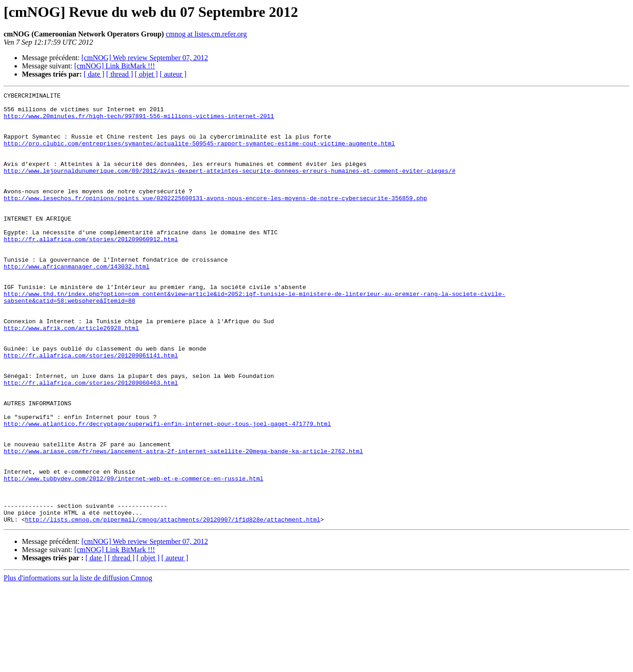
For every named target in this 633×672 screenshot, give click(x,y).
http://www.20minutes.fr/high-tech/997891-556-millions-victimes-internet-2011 (139, 121)
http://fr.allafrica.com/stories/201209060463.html (91, 441)
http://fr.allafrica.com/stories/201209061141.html (91, 408)
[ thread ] (120, 74)
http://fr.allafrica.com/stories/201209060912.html (91, 269)
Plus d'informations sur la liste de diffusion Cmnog (78, 664)
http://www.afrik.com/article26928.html (71, 376)
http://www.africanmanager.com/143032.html (77, 302)
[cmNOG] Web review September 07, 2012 (145, 58)
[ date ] (94, 74)
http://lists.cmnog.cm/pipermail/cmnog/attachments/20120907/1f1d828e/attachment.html (173, 605)
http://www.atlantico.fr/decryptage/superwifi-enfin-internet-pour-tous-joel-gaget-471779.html (167, 491)
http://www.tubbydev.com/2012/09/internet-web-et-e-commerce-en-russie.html (133, 556)
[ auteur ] (173, 74)
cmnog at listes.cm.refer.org (206, 34)
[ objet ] (146, 74)
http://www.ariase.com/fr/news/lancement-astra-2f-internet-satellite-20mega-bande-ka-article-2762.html (183, 523)
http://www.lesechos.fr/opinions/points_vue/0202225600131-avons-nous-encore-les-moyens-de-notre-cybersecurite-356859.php (215, 220)
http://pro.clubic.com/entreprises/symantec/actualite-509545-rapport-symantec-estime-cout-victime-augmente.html (199, 154)
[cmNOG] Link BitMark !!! (115, 66)
